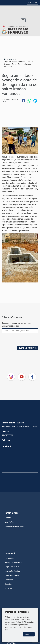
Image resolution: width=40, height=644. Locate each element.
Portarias (8, 588)
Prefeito (8, 518)
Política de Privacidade (24, 622)
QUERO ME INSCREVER (28, 348)
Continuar (29, 634)
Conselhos (9, 580)
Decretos (8, 584)
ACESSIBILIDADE (33, 3)
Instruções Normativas (13, 563)
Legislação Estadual (13, 571)
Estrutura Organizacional (14, 526)
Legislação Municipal (13, 567)
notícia (11, 59)
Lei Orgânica (10, 558)
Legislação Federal (12, 575)
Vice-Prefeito (10, 522)
